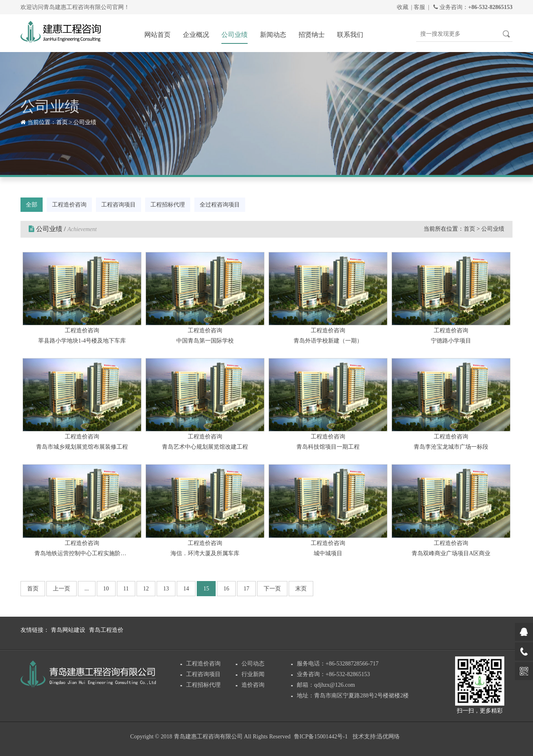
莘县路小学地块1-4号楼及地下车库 (82, 341)
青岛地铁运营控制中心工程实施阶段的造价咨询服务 (82, 553)
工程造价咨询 (69, 205)
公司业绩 (235, 35)
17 (246, 589)
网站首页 (157, 35)
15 (206, 589)
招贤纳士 (312, 35)
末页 (301, 589)
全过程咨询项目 (220, 205)
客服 (419, 7)
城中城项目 (328, 553)
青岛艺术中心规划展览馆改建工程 (205, 447)
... (87, 589)
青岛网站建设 (68, 630)
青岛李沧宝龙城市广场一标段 (451, 447)
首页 (62, 122)
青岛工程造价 (106, 630)
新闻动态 (273, 35)
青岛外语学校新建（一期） (328, 341)
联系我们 (350, 35)
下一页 (272, 589)
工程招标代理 (168, 205)
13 (166, 589)
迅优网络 (388, 737)
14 (186, 589)
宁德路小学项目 (451, 341)
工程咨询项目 (118, 205)
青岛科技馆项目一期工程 (328, 447)
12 (146, 589)
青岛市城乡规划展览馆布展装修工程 (82, 447)
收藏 (403, 7)
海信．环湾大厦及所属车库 (205, 553)
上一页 (61, 589)
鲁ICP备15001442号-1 (321, 737)
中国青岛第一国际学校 (205, 341)
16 (226, 589)
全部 (32, 205)
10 (106, 589)
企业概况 (196, 35)
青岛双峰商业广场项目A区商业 (451, 553)
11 (126, 589)
